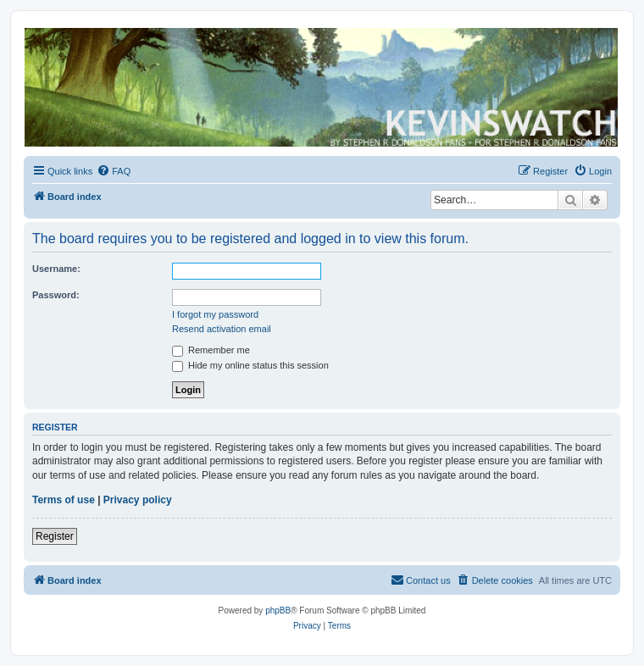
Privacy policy (138, 500)
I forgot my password (215, 314)
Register (55, 536)
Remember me (211, 350)
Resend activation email (222, 329)
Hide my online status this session (250, 365)
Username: (56, 269)
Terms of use (64, 500)
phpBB (278, 610)
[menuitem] (114, 171)
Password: (56, 295)
